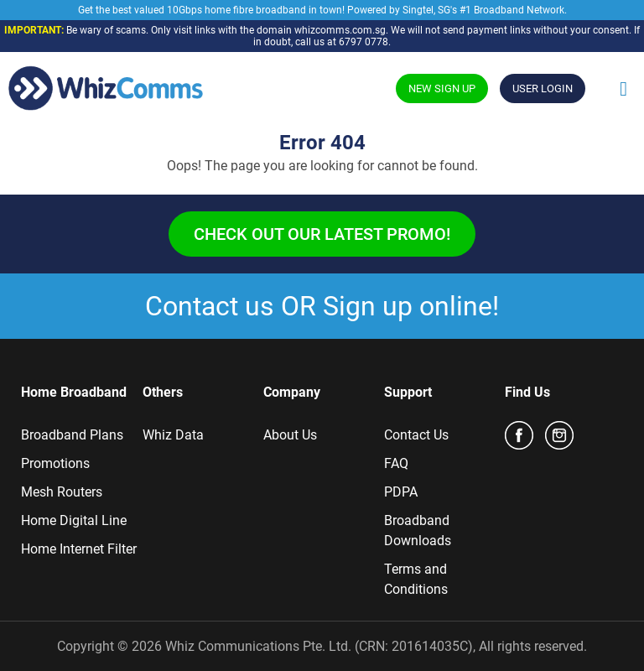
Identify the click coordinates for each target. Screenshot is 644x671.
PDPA (401, 492)
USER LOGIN (543, 88)
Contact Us (416, 435)
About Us (290, 435)
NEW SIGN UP (442, 88)
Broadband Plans (72, 435)
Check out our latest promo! (322, 234)
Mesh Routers (62, 492)
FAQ (396, 463)
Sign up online (408, 306)
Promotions (55, 463)
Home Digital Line (74, 520)
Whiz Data (173, 435)
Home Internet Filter (79, 549)
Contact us (210, 306)
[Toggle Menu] (623, 89)
